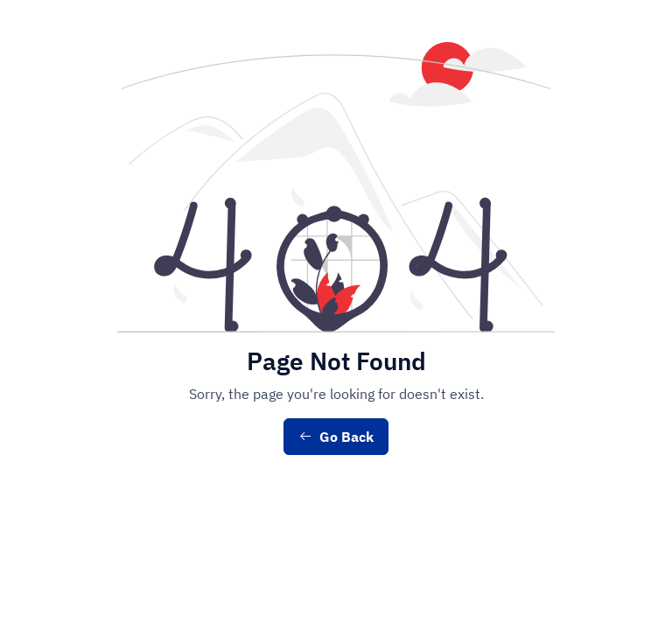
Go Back (336, 437)
